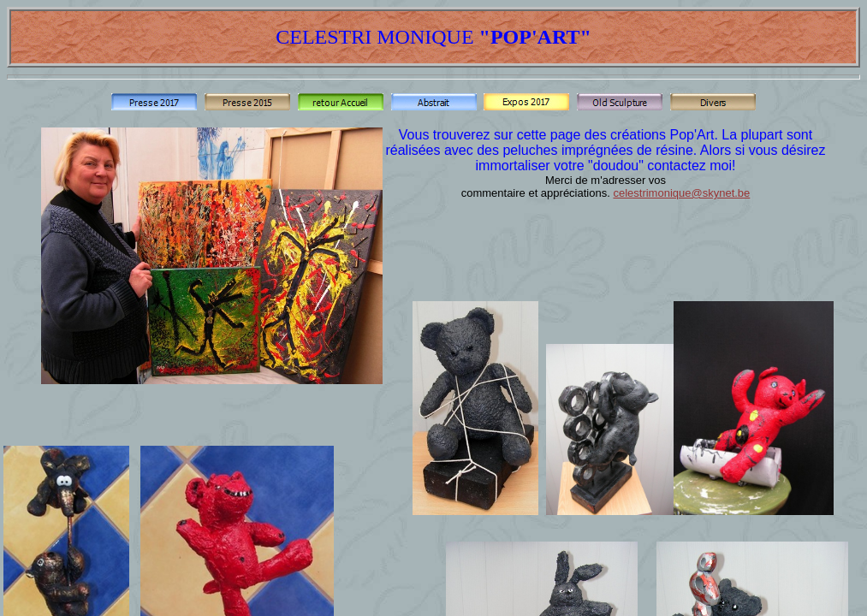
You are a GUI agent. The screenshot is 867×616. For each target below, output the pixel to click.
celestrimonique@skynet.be (681, 193)
